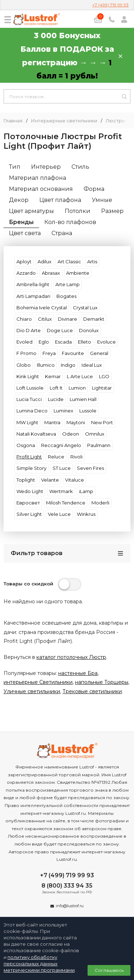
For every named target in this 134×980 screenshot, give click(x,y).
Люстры (116, 121)
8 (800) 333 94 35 (67, 886)
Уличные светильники (32, 691)
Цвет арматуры (31, 211)
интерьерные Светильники (38, 682)
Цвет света (25, 233)
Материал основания (41, 189)
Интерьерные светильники (64, 121)
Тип (15, 167)
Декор (19, 200)
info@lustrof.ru (70, 906)
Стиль (80, 167)
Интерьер (46, 167)
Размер (112, 211)
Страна (62, 233)
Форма (94, 189)
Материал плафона (38, 178)
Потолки (78, 211)
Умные (102, 200)
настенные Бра (78, 673)
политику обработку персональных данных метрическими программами (39, 964)
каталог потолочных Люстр (71, 657)
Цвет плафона (60, 200)
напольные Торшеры (102, 682)
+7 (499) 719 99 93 (110, 5)
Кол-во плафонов (70, 222)
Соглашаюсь (109, 970)
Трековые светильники (92, 691)
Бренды (21, 222)
